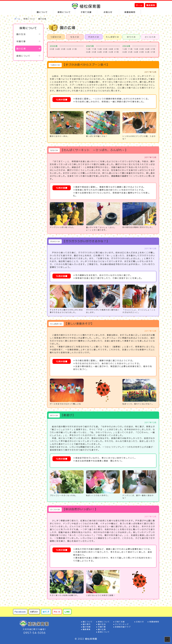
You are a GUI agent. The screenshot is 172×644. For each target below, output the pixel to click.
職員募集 (151, 5)
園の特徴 (87, 627)
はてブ (46, 612)
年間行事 (21, 41)
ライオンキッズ (122, 624)
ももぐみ (75, 37)
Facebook (20, 612)
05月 (52, 49)
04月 (58, 49)
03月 (63, 49)
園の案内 (87, 624)
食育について (23, 56)
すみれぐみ (94, 37)
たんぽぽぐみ (112, 37)
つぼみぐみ (56, 37)
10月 (100, 49)
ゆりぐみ (131, 37)
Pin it (57, 612)
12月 (88, 49)
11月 (94, 49)
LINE (67, 612)
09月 (105, 49)
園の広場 (21, 48)
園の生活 (21, 34)
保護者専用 (154, 622)
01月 (75, 49)
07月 (117, 49)
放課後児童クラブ (123, 627)
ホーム (139, 5)
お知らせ (140, 622)
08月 (111, 49)
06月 (88, 52)
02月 (69, 49)
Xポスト (34, 612)
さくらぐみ (150, 37)
